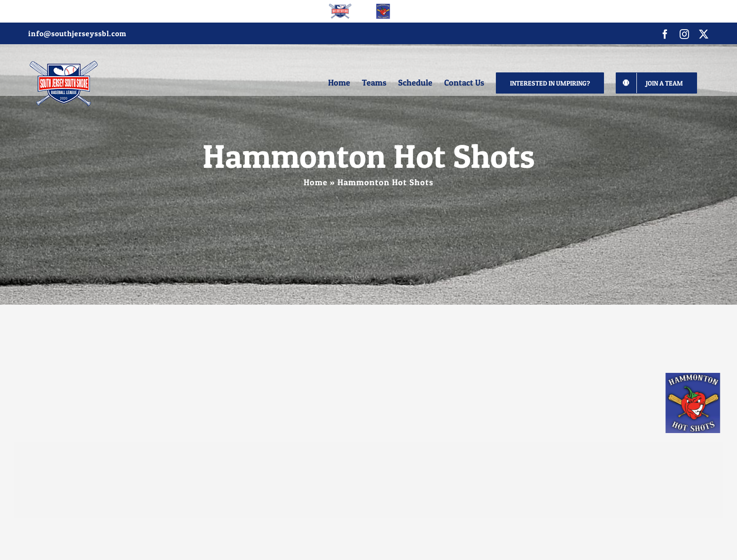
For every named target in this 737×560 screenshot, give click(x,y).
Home (316, 182)
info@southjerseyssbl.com (77, 33)
